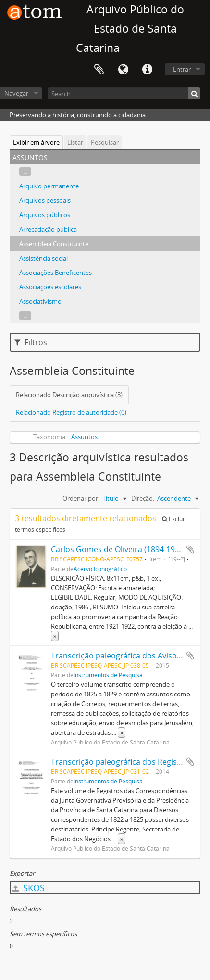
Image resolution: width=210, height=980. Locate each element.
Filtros (31, 342)
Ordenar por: (81, 498)
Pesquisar (105, 142)
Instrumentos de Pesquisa (108, 675)
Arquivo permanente (49, 186)
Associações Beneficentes (56, 273)
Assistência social (43, 258)
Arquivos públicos (45, 215)
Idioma (123, 70)
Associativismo (40, 301)
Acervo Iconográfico (100, 569)
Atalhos (147, 70)
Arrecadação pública (48, 229)
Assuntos (84, 437)
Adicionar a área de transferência (190, 549)
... (25, 172)
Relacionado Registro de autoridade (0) (71, 412)
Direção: (143, 498)
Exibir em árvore (36, 142)
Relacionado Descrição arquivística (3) (69, 395)
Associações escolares (50, 287)
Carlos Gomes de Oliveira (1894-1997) (118, 549)
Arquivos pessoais (45, 200)
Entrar (182, 69)
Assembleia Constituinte (54, 244)
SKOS (29, 888)
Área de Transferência (99, 70)
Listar (75, 142)
